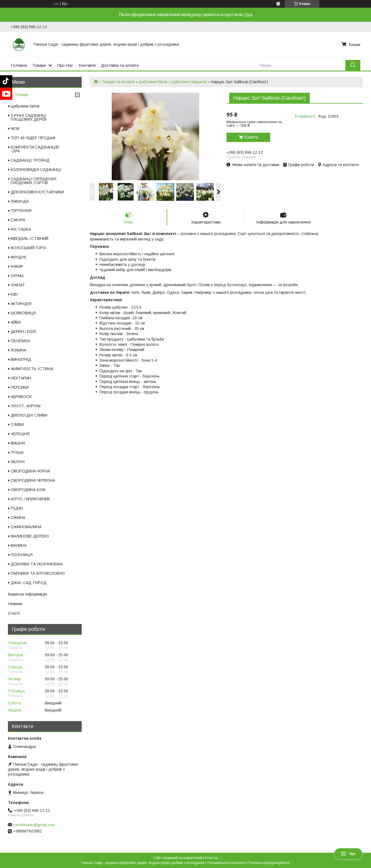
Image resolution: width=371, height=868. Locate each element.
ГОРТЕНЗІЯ (21, 211)
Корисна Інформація (27, 594)
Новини (15, 604)
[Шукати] (353, 65)
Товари (39, 65)
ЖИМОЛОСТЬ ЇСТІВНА (32, 369)
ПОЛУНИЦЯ (22, 555)
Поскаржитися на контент (226, 863)
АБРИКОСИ (21, 397)
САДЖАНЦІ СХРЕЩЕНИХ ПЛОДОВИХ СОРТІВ (34, 181)
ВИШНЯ (18, 443)
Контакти (87, 65)
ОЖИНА (18, 518)
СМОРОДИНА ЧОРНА (30, 471)
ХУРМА (17, 276)
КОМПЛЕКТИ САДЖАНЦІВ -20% (35, 149)
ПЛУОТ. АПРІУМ (26, 406)
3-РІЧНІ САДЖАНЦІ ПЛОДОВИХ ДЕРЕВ (29, 117)
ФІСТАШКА (21, 229)
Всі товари (18, 95)
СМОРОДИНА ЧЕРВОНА (33, 480)
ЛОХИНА (18, 350)
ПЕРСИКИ (20, 387)
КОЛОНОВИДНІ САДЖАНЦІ (36, 170)
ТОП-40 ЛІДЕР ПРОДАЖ (33, 138)
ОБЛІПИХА (20, 341)
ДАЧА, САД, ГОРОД (29, 583)
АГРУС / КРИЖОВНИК (30, 499)
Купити (251, 137)
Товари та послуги (118, 82)
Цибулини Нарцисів (189, 82)
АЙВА (16, 322)
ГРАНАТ (18, 285)
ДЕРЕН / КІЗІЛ (23, 332)
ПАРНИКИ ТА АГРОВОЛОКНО (38, 573)
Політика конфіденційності (269, 863)
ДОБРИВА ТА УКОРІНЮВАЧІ (37, 564)
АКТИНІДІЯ (21, 304)
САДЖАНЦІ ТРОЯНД (30, 160)
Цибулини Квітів (153, 82)
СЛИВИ (17, 425)
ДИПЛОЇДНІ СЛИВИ (29, 415)
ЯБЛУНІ (18, 462)
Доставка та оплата (120, 65)
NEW (15, 129)
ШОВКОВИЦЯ (23, 313)
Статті (14, 613)
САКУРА (18, 220)
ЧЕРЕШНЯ (20, 434)
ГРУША (17, 452)
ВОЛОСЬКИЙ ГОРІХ (28, 248)
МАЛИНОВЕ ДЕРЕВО (30, 536)
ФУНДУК (18, 257)
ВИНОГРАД (21, 359)
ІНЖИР (17, 266)
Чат (348, 854)
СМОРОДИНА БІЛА (28, 490)
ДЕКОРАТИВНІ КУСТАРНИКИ (37, 192)
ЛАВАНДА (20, 201)
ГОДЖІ (17, 508)
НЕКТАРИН (21, 378)
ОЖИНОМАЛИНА (26, 527)
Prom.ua (211, 858)
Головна (19, 65)
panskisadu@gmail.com (34, 825)
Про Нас (65, 65)
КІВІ (14, 294)
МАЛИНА (19, 545)
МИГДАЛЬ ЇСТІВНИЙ (30, 239)
